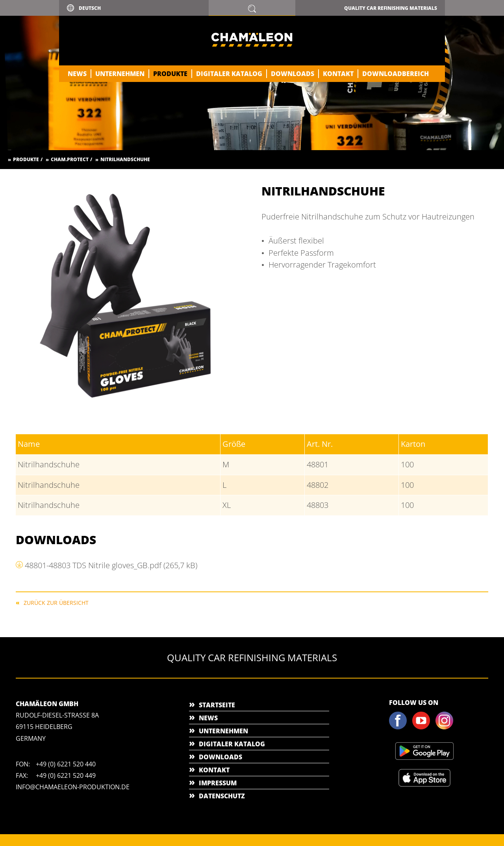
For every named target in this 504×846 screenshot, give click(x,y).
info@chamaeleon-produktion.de (73, 787)
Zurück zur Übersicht (56, 602)
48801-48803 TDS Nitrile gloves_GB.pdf (111, 565)
